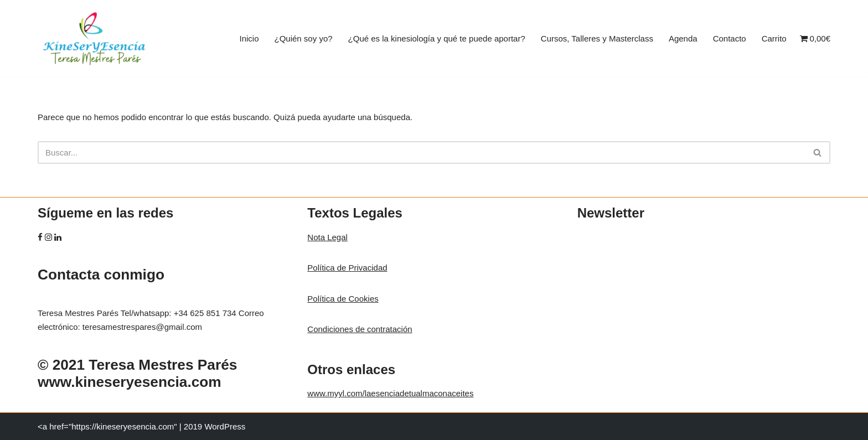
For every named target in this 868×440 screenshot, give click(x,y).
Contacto (730, 38)
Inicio (249, 38)
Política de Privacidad (347, 268)
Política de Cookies (343, 299)
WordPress (225, 426)
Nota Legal (327, 237)
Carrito (774, 38)
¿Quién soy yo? (304, 38)
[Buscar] (422, 152)
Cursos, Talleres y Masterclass (597, 38)
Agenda (683, 38)
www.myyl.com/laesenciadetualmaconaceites (390, 393)
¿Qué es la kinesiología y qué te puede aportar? (437, 38)
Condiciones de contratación (360, 329)
